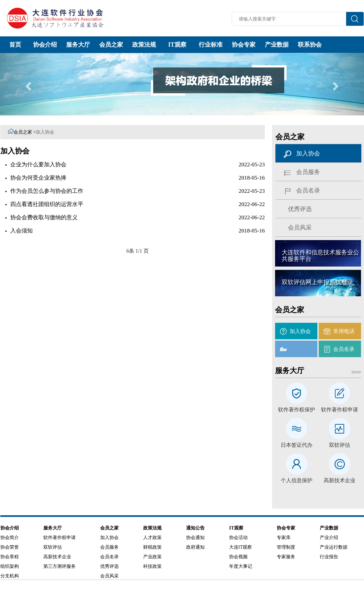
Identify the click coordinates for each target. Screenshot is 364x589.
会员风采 (300, 228)
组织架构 (10, 566)
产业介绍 (329, 538)
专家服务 (286, 557)
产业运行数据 (334, 547)
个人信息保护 (297, 481)
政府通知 (195, 547)
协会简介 (10, 538)
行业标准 (211, 45)
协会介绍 (45, 45)
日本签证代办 (297, 445)
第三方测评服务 (60, 566)
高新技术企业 (340, 481)
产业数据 (277, 45)
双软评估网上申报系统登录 (317, 282)
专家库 (284, 538)
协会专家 (244, 45)
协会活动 (238, 538)
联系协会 (310, 45)
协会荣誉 (10, 547)
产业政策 (152, 557)
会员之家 (111, 45)
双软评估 (340, 445)
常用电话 (344, 331)
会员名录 (308, 190)
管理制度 (286, 547)
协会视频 (238, 557)
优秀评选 (300, 209)
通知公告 (195, 528)
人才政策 (152, 538)
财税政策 (152, 547)
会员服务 (308, 172)
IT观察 (177, 45)
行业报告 (329, 557)
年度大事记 (241, 566)
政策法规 (144, 45)
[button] (27, 84)
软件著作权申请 (340, 410)
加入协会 (45, 132)
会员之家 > (25, 132)
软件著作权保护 (297, 410)
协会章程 (10, 557)
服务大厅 (78, 45)
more (356, 372)
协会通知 (195, 538)
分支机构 (10, 576)
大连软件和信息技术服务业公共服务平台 (320, 256)
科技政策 (152, 566)
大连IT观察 (241, 547)
